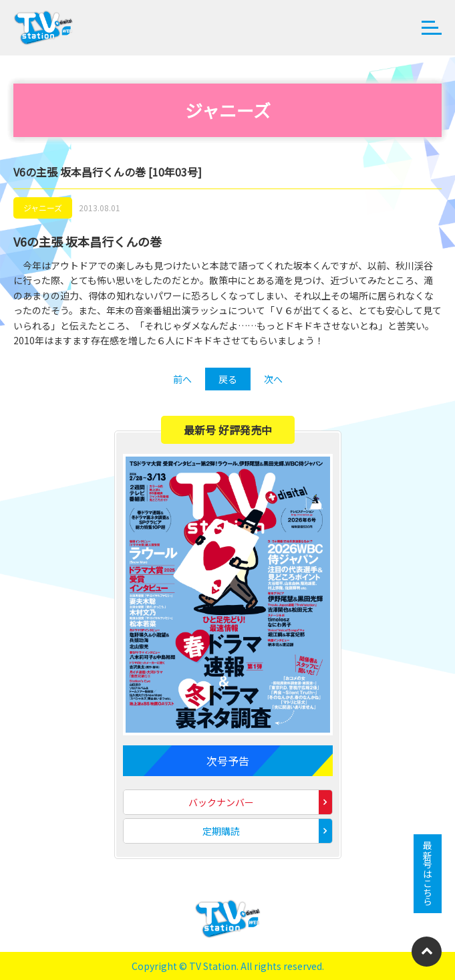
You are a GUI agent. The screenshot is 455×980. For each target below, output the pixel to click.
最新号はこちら (428, 874)
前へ (182, 379)
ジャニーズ (43, 208)
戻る (228, 379)
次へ (273, 379)
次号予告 (228, 761)
